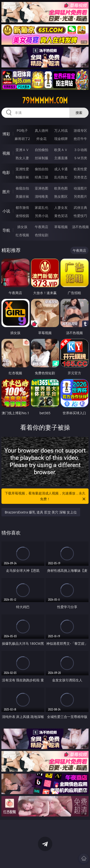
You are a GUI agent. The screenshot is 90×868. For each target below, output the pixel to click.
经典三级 (42, 177)
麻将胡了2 (22, 139)
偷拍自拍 (42, 169)
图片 (6, 192)
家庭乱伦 (42, 207)
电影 (6, 172)
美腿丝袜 (22, 196)
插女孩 (22, 227)
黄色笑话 (61, 216)
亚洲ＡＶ (22, 150)
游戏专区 (80, 130)
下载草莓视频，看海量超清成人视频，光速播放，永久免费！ (46, 496)
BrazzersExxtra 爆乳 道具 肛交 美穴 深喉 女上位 (41, 512)
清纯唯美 (42, 196)
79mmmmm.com (45, 100)
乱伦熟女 (61, 177)
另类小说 (42, 216)
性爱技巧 (80, 216)
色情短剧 (42, 235)
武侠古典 (80, 207)
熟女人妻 (22, 158)
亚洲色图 (42, 188)
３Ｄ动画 (80, 150)
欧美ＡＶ (61, 150)
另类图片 (80, 196)
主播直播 (61, 158)
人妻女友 (61, 207)
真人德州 (42, 130)
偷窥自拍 (22, 188)
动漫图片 (80, 188)
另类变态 (80, 177)
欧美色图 (61, 188)
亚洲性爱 (22, 169)
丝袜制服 (42, 158)
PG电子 (22, 130)
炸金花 (42, 139)
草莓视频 (61, 227)
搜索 (79, 113)
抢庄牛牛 (80, 139)
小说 (6, 211)
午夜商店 (42, 227)
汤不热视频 (80, 227)
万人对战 (61, 130)
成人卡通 (61, 169)
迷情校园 (22, 216)
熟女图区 (61, 196)
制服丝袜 (22, 177)
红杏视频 (22, 235)
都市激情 (22, 207)
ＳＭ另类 (80, 158)
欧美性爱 (80, 169)
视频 (6, 153)
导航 (6, 230)
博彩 (6, 134)
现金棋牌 (61, 139)
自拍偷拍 (42, 150)
